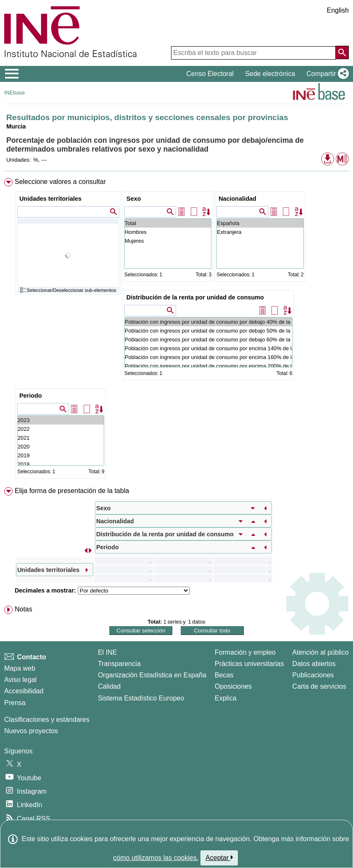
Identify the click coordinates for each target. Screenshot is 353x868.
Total (168, 223)
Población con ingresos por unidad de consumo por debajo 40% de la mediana (208, 322)
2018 (61, 464)
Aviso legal (20, 680)
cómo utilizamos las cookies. (156, 858)
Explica (226, 698)
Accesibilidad (24, 691)
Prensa (15, 703)
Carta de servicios (319, 686)
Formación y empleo (245, 652)
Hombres (168, 232)
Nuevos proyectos (31, 731)
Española (260, 223)
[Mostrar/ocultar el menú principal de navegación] (12, 74)
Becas (224, 675)
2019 (61, 455)
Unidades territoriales (50, 199)
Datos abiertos (314, 664)
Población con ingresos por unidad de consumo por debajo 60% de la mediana (208, 340)
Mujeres (168, 241)
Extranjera (260, 232)
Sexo (134, 199)
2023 (61, 420)
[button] (326, 74)
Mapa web (20, 668)
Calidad (109, 686)
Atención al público (321, 652)
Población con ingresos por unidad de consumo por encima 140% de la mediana (208, 348)
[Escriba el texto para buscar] (253, 53)
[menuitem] (176, 330)
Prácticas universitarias (249, 664)
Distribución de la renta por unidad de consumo (195, 297)
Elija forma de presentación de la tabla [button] (72, 491)
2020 (61, 447)
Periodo (31, 396)
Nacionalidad (237, 199)
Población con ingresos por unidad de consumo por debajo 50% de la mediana (208, 331)
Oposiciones (233, 686)
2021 (61, 438)
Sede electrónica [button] (270, 74)
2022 (61, 429)
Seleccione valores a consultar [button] (60, 182)
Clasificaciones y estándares (47, 720)
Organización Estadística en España (152, 675)
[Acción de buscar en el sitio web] (342, 52)
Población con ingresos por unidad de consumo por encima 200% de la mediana (208, 366)
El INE (107, 652)
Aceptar (219, 858)
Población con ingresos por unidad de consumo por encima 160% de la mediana (208, 357)
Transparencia (119, 664)
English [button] (338, 10)
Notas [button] (24, 609)
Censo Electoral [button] (210, 74)
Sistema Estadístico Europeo (141, 698)
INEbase (14, 93)
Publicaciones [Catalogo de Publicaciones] (313, 675)
